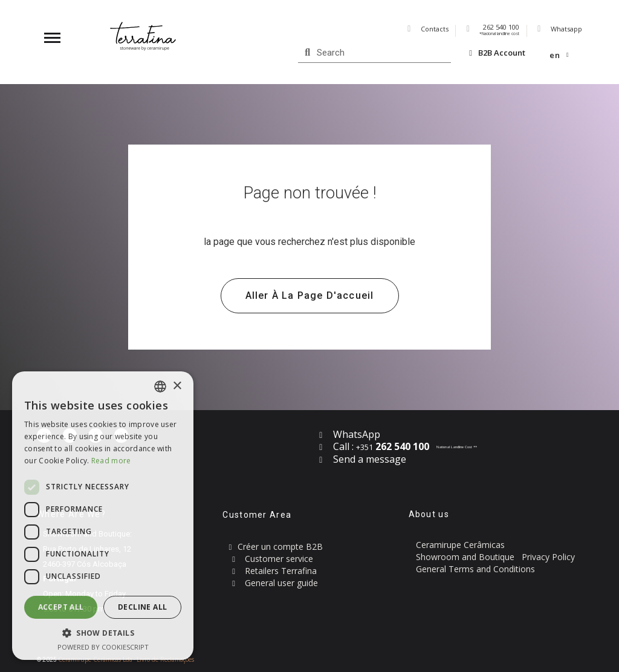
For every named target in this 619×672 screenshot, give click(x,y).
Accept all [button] (61, 607)
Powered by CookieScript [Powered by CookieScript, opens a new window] (103, 647)
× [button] (177, 386)
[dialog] (103, 516)
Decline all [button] (142, 607)
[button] (310, 296)
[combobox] (160, 387)
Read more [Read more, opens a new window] (111, 461)
